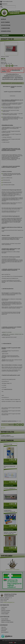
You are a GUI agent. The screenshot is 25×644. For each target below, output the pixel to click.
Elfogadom (12, 326)
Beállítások (13, 329)
